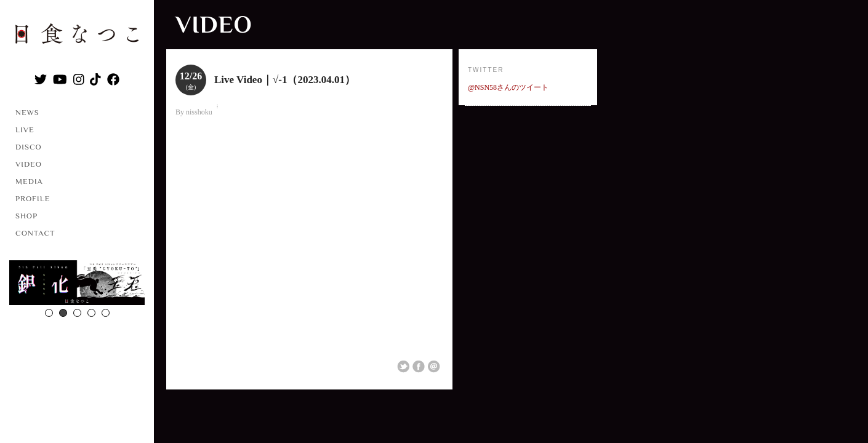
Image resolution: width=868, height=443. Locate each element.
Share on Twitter (403, 367)
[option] (77, 284)
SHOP (26, 216)
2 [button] (63, 313)
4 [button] (91, 313)
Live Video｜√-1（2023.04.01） (285, 80)
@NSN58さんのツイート (508, 87)
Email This (434, 367)
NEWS (27, 112)
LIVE (25, 130)
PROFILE (33, 198)
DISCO (29, 147)
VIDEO (29, 164)
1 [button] (49, 313)
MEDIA (29, 181)
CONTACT (35, 233)
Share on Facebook (419, 367)
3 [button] (77, 313)
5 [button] (106, 313)
